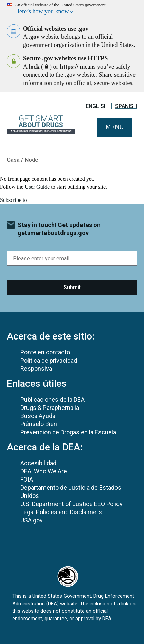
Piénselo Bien (39, 424)
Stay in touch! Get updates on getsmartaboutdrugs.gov (59, 229)
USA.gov (32, 520)
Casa (13, 160)
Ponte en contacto (45, 352)
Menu (115, 127)
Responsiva (36, 369)
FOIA (27, 479)
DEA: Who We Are (44, 471)
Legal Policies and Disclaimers (61, 512)
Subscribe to (14, 200)
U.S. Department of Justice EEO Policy (71, 504)
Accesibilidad (38, 463)
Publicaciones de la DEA (52, 399)
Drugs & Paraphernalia (50, 408)
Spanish (126, 106)
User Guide (37, 187)
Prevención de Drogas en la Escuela (68, 432)
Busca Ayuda (38, 416)
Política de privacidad (49, 360)
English (97, 106)
